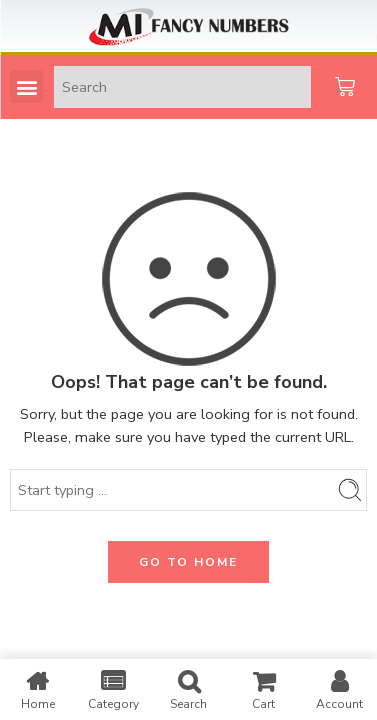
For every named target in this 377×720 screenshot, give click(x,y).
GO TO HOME (188, 562)
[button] (26, 86)
